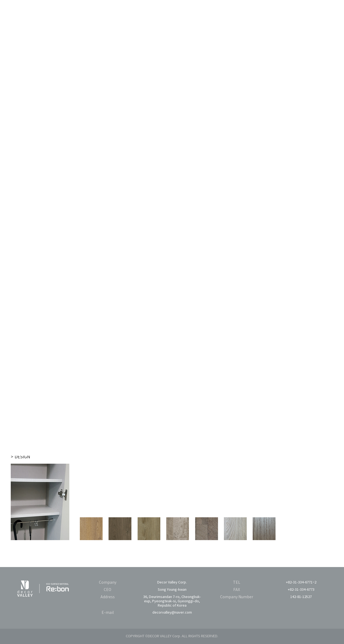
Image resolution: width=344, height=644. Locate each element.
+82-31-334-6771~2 (301, 583)
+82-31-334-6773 (301, 590)
